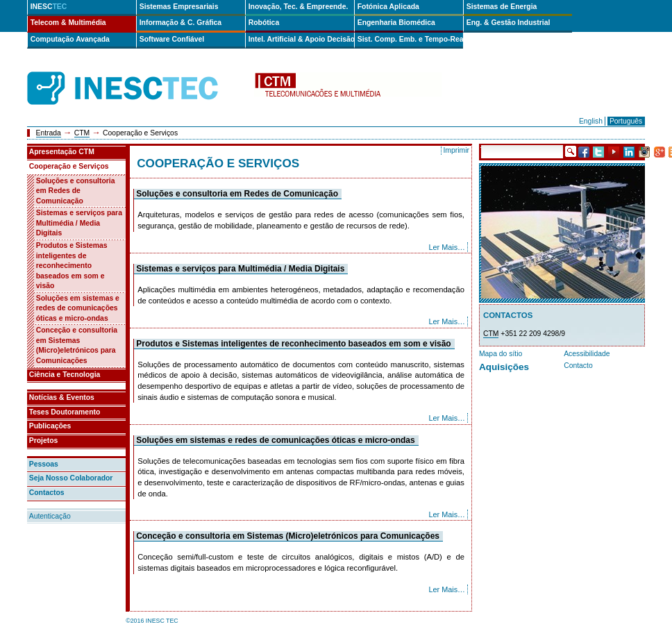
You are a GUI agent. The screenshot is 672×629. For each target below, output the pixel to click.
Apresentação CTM (62, 152)
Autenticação (50, 516)
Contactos (47, 493)
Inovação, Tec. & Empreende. (299, 7)
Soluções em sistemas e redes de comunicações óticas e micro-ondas (276, 440)
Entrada (49, 133)
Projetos (44, 441)
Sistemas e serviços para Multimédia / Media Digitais (240, 269)
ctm (348, 89)
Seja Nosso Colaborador (71, 478)
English (591, 121)
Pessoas (44, 464)
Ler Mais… (447, 247)
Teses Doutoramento (65, 412)
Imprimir (456, 150)
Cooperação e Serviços (69, 166)
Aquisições (504, 367)
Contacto (578, 366)
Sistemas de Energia (502, 7)
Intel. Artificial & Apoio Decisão (301, 39)
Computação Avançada (70, 39)
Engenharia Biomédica (396, 23)
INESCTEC (138, 73)
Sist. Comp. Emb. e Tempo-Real (410, 39)
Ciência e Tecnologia (65, 375)
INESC (49, 7)
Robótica (264, 23)
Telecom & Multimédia (68, 23)
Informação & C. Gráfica (180, 23)
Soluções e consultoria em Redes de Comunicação (237, 194)
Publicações (50, 426)
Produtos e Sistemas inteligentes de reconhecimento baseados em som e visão (294, 344)
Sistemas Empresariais (179, 7)
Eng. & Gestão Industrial (509, 23)
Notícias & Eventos (62, 397)
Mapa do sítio (501, 354)
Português (626, 121)
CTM (82, 133)
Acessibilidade (587, 354)
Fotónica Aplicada (388, 7)
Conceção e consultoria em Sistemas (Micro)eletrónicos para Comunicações (288, 536)
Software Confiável (172, 39)
